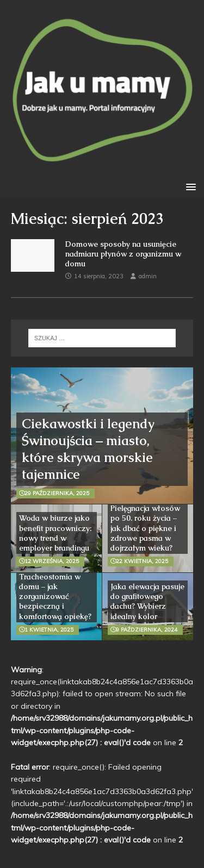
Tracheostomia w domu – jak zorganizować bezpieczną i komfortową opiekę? (55, 597)
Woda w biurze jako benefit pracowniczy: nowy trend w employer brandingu (55, 533)
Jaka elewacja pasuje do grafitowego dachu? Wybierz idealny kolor (147, 601)
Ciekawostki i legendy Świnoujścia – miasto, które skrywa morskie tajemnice (88, 449)
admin (148, 276)
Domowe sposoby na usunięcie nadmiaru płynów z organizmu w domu (123, 254)
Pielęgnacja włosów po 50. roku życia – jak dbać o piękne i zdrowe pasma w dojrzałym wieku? (145, 528)
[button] (189, 186)
